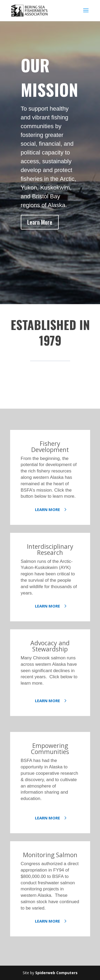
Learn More (40, 222)
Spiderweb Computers (56, 973)
